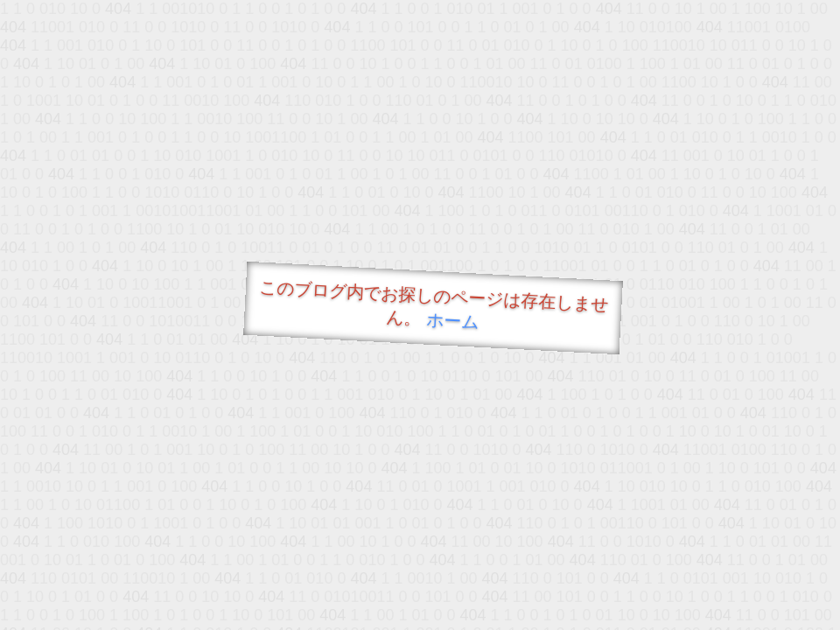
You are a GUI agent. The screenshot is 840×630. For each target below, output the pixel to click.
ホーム (453, 321)
